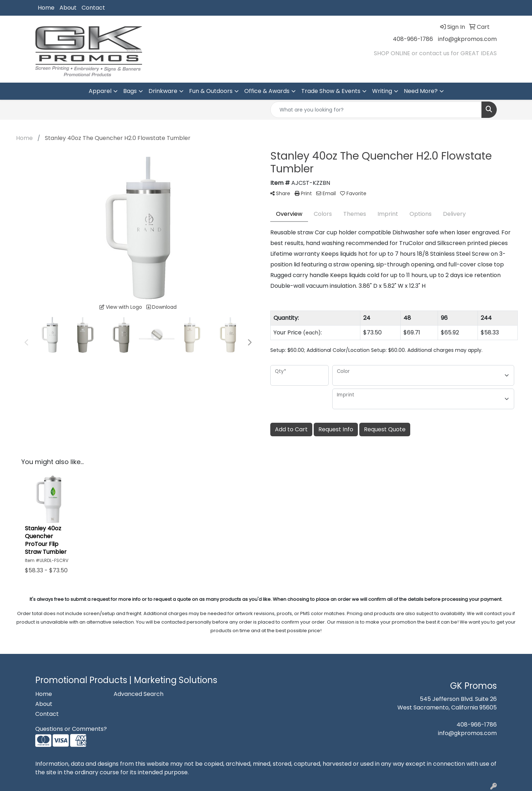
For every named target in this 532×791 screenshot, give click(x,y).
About (68, 8)
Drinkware (163, 91)
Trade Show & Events (331, 91)
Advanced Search (139, 694)
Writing (382, 91)
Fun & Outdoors (211, 91)
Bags (130, 91)
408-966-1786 (413, 39)
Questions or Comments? (71, 729)
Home (46, 8)
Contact (93, 8)
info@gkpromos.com (467, 39)
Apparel (100, 91)
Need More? (421, 91)
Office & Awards (267, 91)
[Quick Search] (376, 110)
